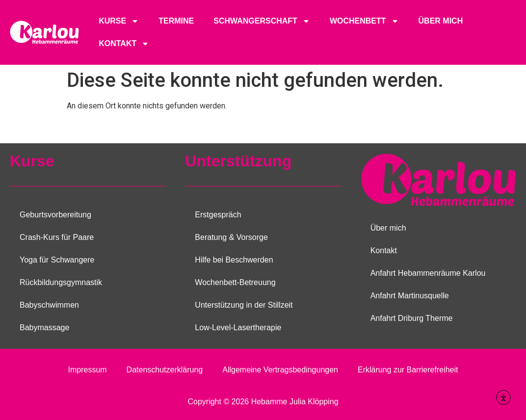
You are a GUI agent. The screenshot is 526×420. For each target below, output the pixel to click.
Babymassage (44, 328)
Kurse (119, 21)
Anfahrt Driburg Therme (412, 318)
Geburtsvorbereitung (55, 215)
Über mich (441, 21)
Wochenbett (364, 21)
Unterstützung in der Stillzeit (244, 305)
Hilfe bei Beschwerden (234, 260)
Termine (176, 21)
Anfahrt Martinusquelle (410, 296)
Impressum (87, 370)
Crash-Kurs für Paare (57, 237)
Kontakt (124, 44)
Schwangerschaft (262, 21)
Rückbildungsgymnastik (61, 282)
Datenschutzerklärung (165, 370)
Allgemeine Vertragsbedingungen (280, 370)
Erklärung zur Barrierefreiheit (408, 370)
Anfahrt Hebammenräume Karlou (428, 273)
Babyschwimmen (49, 305)
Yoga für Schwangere (57, 260)
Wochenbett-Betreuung (235, 282)
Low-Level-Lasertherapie (238, 328)
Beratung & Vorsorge (231, 237)
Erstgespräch (218, 215)
